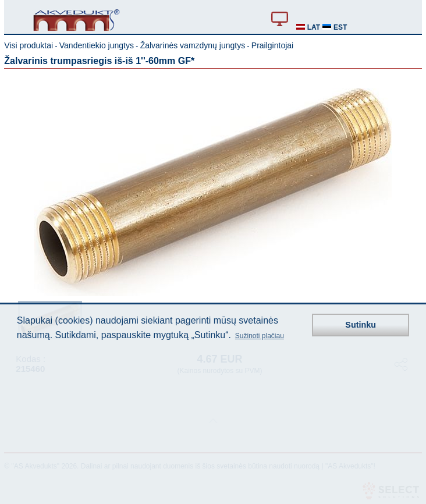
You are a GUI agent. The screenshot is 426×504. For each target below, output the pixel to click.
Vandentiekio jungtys (97, 45)
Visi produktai (29, 45)
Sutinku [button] (361, 325)
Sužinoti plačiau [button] (260, 336)
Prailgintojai (272, 45)
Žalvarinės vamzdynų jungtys (193, 45)
